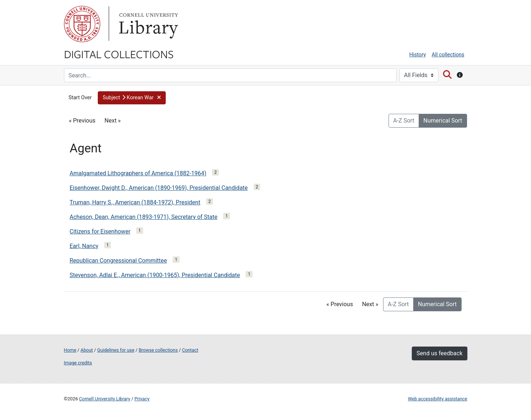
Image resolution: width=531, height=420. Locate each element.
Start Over (80, 98)
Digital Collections (119, 54)
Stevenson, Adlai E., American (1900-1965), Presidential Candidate (155, 275)
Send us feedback (439, 353)
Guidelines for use (116, 350)
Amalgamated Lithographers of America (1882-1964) (138, 173)
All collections (448, 55)
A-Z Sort (404, 121)
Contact (190, 350)
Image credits (78, 363)
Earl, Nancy (84, 246)
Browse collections (158, 350)
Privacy (142, 399)
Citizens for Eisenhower (100, 231)
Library (148, 24)
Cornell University (82, 24)
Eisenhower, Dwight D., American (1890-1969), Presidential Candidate (159, 188)
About (87, 350)
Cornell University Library (105, 399)
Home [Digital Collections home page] (70, 350)
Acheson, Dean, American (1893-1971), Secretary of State (144, 217)
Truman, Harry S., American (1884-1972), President (135, 202)
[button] (132, 98)
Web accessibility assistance (437, 399)
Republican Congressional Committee (118, 261)
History (418, 55)
